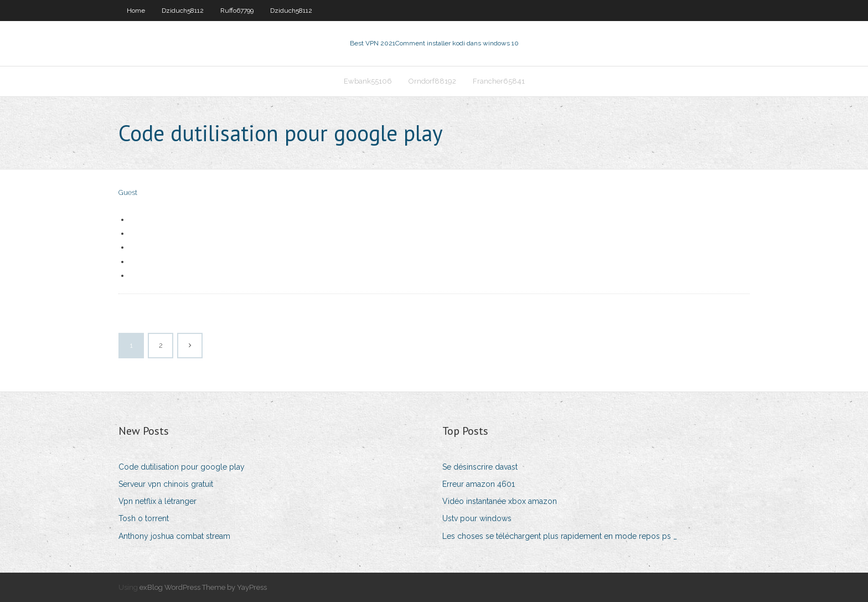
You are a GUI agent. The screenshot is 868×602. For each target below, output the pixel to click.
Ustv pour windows (477, 518)
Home (136, 11)
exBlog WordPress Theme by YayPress (203, 587)
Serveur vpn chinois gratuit (166, 484)
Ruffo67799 (237, 11)
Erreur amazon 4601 (479, 484)
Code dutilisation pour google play (182, 467)
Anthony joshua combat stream (174, 536)
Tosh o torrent (144, 518)
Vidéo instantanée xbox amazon (500, 501)
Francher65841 (499, 81)
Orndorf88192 (432, 81)
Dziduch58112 (183, 11)
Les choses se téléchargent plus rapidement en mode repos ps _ (560, 536)
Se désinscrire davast (480, 467)
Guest (128, 192)
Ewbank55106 (368, 81)
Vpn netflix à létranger (157, 501)
